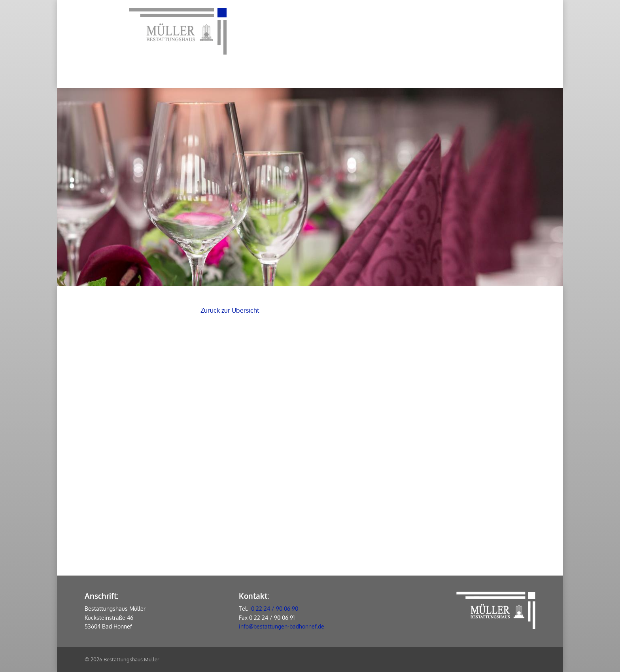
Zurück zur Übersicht (230, 310)
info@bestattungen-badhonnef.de (282, 626)
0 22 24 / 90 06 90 (275, 609)
